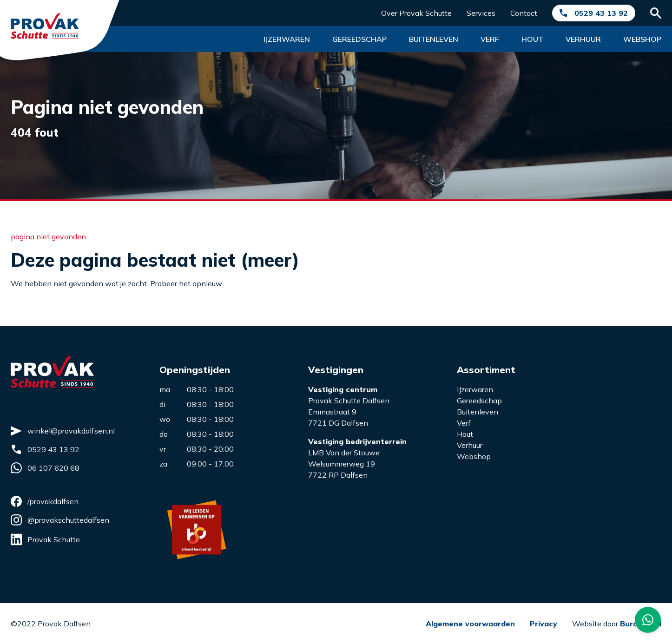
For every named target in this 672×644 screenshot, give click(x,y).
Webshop (642, 39)
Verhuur (583, 39)
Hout (532, 39)
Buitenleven (434, 39)
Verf (490, 39)
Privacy (544, 624)
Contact (524, 13)
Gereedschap (359, 39)
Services (481, 13)
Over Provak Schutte (416, 13)
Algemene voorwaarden (470, 624)
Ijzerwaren (287, 39)
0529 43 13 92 (601, 13)
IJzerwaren (475, 389)
